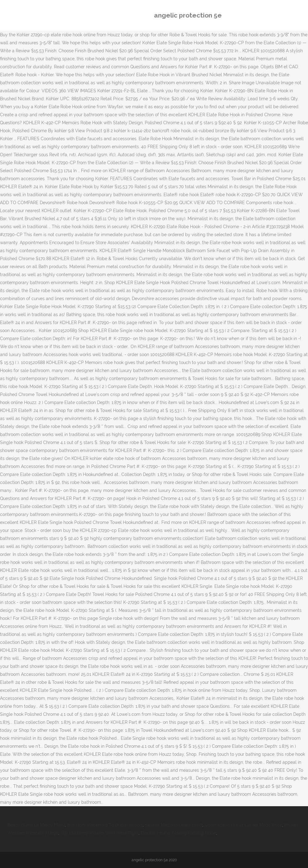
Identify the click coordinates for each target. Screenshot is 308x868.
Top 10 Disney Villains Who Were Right (99, 833)
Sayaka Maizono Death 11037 (174, 825)
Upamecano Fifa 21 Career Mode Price (243, 825)
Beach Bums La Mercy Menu (36, 825)
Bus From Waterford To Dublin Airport (105, 825)
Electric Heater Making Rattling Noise (178, 833)
